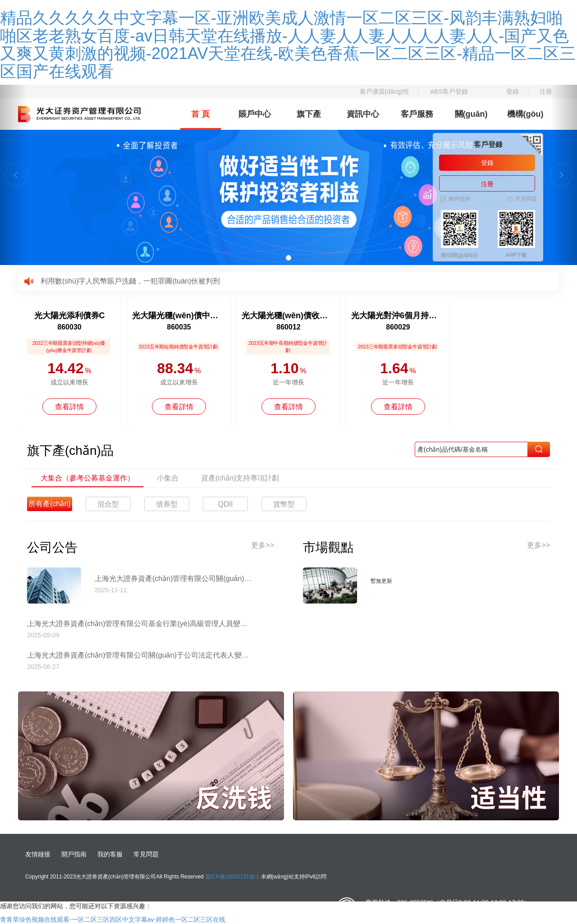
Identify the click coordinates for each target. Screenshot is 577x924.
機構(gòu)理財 (525, 120)
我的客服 (110, 854)
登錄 (513, 91)
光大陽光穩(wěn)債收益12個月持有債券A (288, 316)
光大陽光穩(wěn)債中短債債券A (179, 316)
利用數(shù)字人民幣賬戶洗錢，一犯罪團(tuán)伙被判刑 (130, 281)
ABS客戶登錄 (449, 91)
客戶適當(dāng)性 (385, 91)
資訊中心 (363, 114)
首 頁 (200, 114)
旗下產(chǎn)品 (309, 120)
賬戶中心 (255, 114)
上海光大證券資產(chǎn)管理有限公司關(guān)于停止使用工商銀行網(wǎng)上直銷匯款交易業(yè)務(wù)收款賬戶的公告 (174, 579)
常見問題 (146, 854)
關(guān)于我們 (471, 120)
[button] (14, 175)
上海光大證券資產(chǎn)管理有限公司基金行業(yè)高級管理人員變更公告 (140, 624)
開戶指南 (74, 854)
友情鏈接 (38, 854)
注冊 (546, 91)
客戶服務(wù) (417, 120)
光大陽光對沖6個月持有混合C (398, 316)
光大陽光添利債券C (70, 316)
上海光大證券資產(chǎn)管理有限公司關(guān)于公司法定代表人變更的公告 (140, 655)
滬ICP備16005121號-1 (232, 877)
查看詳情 (69, 407)
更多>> (263, 545)
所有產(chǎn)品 (49, 505)
